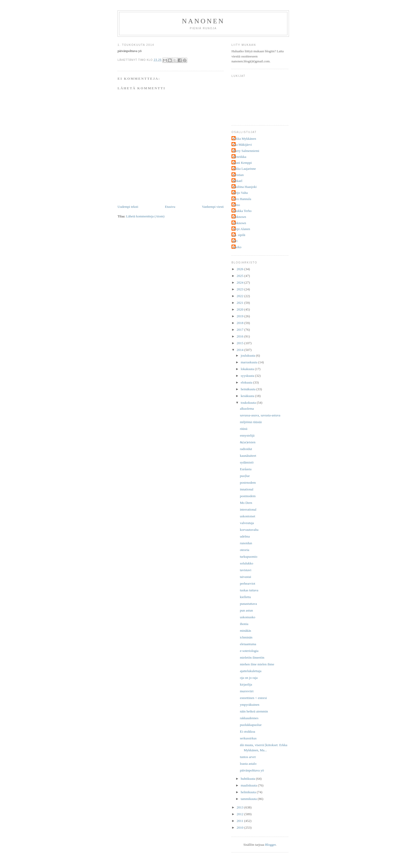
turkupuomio (248, 557)
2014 (240, 350)
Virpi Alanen (241, 229)
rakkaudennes (249, 718)
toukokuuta (249, 403)
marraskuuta (250, 362)
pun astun (246, 610)
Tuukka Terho (242, 211)
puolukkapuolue (251, 725)
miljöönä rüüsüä (251, 422)
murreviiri (247, 691)
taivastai (245, 577)
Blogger (270, 845)
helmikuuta (249, 792)
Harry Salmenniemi (246, 151)
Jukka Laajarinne (244, 169)
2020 (240, 309)
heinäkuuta (249, 389)
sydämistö (247, 462)
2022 (240, 296)
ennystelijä (247, 435)
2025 (240, 276)
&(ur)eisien (248, 442)
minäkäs (245, 631)
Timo (236, 205)
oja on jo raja (249, 678)
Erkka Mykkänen (244, 139)
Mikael (238, 181)
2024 (240, 282)
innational (247, 489)
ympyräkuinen (249, 705)
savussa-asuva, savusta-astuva (260, 415)
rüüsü (244, 429)
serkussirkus (248, 738)
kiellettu (245, 597)
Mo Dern (246, 503)
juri (235, 241)
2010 (240, 827)
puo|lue (245, 476)
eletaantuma (248, 644)
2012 (240, 814)
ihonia (244, 624)
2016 (240, 336)
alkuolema (247, 409)
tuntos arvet (248, 757)
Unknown (239, 217)
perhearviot (247, 583)
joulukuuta (248, 355)
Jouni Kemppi (242, 163)
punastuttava (248, 604)
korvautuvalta (249, 530)
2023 (240, 289)
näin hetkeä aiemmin (254, 711)
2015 (240, 343)
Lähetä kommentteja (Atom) (145, 216)
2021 (240, 303)
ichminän (246, 637)
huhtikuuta (248, 779)
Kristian (238, 175)
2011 (240, 821)
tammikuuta (249, 799)
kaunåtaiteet (248, 456)
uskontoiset (247, 516)
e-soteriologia (249, 651)
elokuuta (247, 382)
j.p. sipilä (239, 235)
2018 (240, 323)
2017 (240, 330)
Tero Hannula (242, 199)
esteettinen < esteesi (253, 698)
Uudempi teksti (128, 207)
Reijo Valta (240, 193)
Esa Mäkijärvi (242, 145)
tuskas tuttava (249, 590)
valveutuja (247, 523)
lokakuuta (248, 369)
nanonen (203, 21)
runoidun (246, 543)
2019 (240, 316)
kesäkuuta (248, 396)
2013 (240, 807)
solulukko (246, 563)
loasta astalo (248, 764)
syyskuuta (248, 376)
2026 (240, 269)
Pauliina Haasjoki (245, 187)
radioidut (246, 449)
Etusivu (170, 207)
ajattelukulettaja (251, 671)
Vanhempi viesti (213, 207)
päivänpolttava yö (252, 770)
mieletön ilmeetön (252, 657)
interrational (248, 509)
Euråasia (246, 469)
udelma (245, 536)
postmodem (248, 496)
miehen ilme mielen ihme (257, 664)
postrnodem (248, 483)
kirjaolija (246, 684)
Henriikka (240, 157)
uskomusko (247, 617)
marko (237, 247)
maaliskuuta (249, 785)
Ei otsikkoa (247, 731)
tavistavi (245, 570)
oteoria (244, 550)
